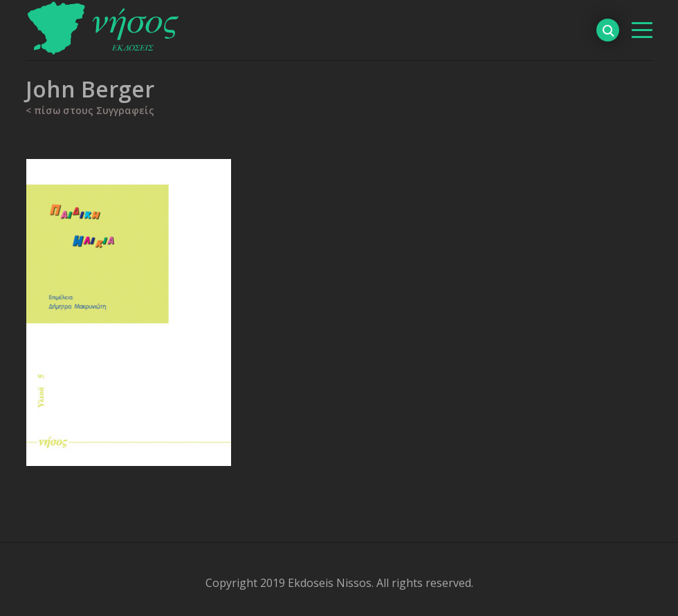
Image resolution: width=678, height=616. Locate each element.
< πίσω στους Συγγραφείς (90, 110)
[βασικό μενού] (642, 30)
